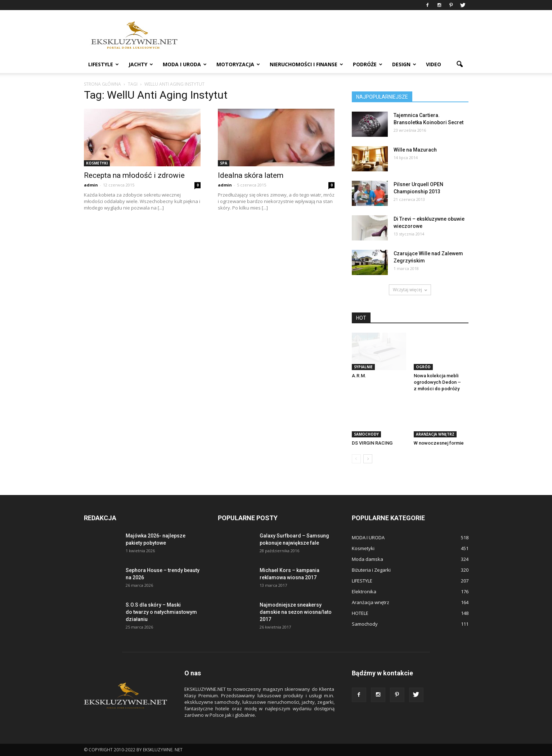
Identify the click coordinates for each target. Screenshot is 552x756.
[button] (460, 64)
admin (91, 185)
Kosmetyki (97, 163)
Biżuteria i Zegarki (371, 570)
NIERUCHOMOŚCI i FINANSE (306, 64)
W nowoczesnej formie (439, 443)
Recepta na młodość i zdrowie (134, 175)
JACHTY (141, 64)
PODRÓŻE (368, 64)
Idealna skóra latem (251, 175)
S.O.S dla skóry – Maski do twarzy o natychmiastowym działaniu (161, 612)
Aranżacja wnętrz (435, 434)
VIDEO (434, 64)
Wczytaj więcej (410, 290)
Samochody (366, 434)
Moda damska (367, 559)
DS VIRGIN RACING (372, 443)
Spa (224, 163)
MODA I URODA (185, 64)
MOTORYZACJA (238, 64)
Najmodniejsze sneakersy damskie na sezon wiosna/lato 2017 (296, 612)
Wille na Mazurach (415, 150)
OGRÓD (423, 367)
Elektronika (364, 591)
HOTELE (360, 613)
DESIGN (404, 64)
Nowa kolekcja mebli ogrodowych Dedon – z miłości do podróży (437, 382)
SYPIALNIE (363, 367)
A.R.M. (359, 376)
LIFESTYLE (104, 64)
